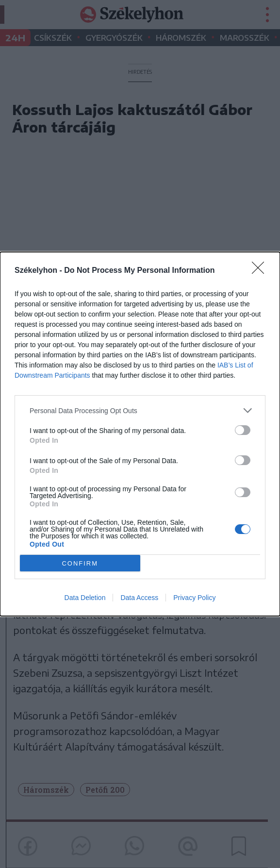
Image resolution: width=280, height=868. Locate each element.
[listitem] (140, 410)
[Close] (261, 271)
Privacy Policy (194, 598)
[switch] (243, 430)
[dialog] (140, 434)
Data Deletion (85, 598)
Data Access (139, 598)
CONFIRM (80, 563)
